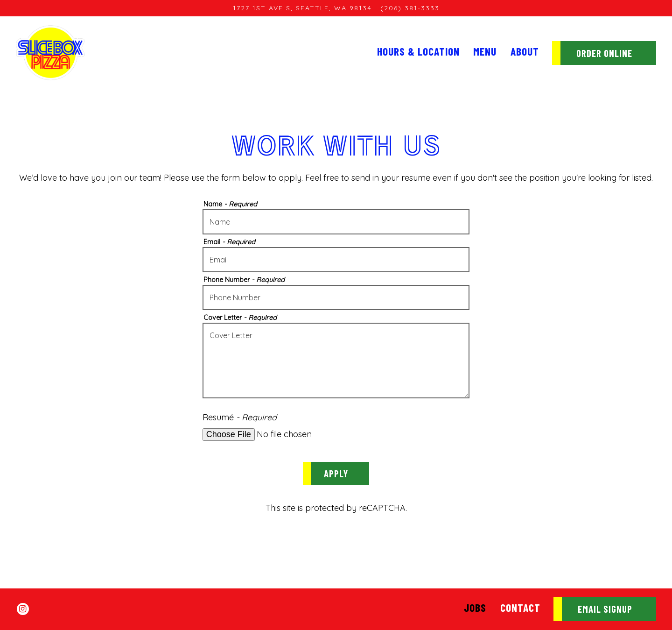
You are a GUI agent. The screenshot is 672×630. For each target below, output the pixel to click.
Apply (336, 473)
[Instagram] (23, 609)
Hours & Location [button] (418, 51)
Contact (520, 608)
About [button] (525, 51)
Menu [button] (485, 51)
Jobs (475, 608)
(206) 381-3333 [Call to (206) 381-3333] (410, 8)
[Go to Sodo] (302, 8)
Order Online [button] (604, 53)
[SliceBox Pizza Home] (51, 52)
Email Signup (605, 609)
